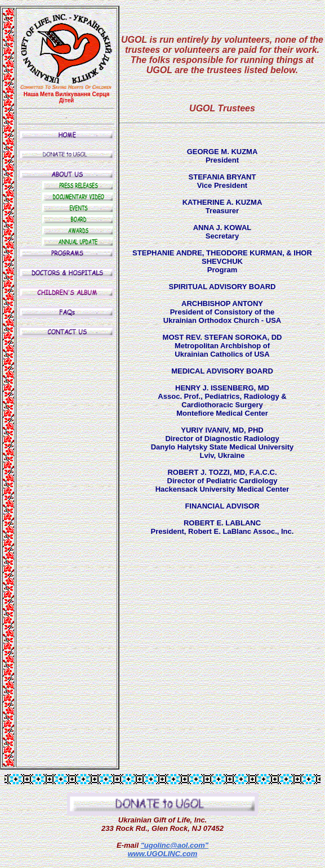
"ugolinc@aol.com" (175, 845)
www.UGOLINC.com (163, 854)
